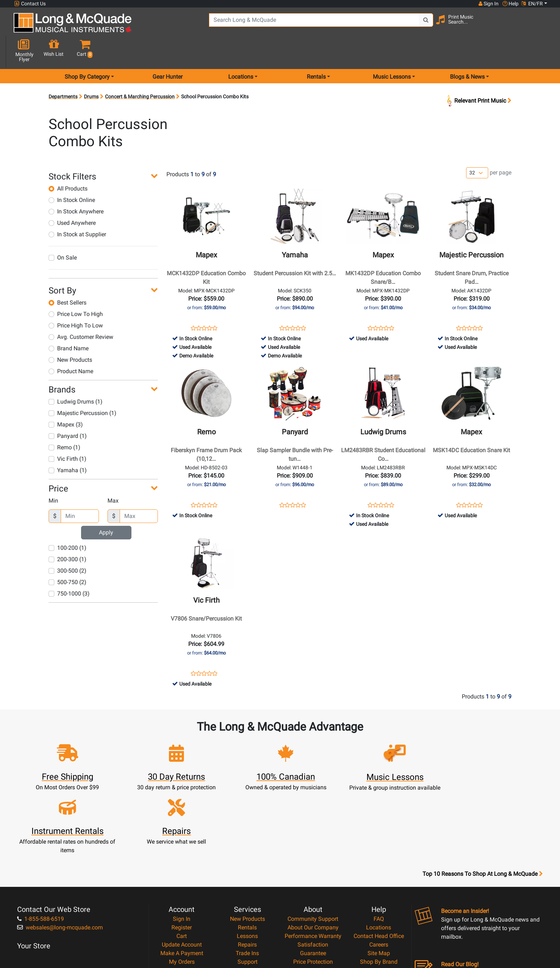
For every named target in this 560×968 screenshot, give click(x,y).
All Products (68, 163)
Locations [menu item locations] (241, 51)
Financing (247, 890)
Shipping (247, 907)
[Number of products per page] (477, 148)
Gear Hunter (167, 51)
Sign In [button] (488, 4)
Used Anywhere (72, 197)
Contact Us (30, 4)
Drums (91, 71)
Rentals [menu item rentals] (316, 51)
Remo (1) (64, 422)
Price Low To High (76, 289)
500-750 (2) (67, 557)
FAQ (379, 838)
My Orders (182, 881)
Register (182, 847)
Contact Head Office (379, 855)
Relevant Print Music (478, 75)
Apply (106, 507)
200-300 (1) (67, 534)
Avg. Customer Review (81, 312)
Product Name (71, 346)
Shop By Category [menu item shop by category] (87, 51)
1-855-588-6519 (41, 838)
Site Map (379, 872)
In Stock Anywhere (76, 186)
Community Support (313, 838)
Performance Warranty (313, 855)
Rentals (247, 847)
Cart (182, 855)
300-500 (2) (67, 545)
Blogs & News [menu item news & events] (467, 51)
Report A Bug (379, 898)
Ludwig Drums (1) (76, 376)
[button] (540, 26)
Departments (63, 71)
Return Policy (313, 907)
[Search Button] (406, 25)
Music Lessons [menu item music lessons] (392, 51)
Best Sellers (67, 277)
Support (247, 881)
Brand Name (69, 323)
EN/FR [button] (532, 4)
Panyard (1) (68, 411)
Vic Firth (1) (67, 433)
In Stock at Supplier (77, 209)
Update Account (182, 864)
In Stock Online (72, 175)
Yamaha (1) (68, 445)
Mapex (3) (66, 399)
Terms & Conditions (313, 890)
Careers (379, 864)
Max (113, 475)
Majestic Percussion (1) (82, 388)
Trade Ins (247, 872)
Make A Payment (182, 872)
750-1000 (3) (69, 568)
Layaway (247, 898)
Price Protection (313, 881)
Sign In (182, 838)
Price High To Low (76, 300)
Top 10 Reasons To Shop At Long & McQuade (482, 793)
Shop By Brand (379, 881)
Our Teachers (313, 915)
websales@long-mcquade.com (60, 847)
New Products (70, 334)
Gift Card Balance (182, 890)
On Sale (63, 232)
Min (53, 475)
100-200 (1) (67, 522)
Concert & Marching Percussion (140, 71)
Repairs (247, 864)
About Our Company (313, 847)
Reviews (379, 890)
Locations (379, 847)
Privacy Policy (313, 898)
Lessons (247, 855)
